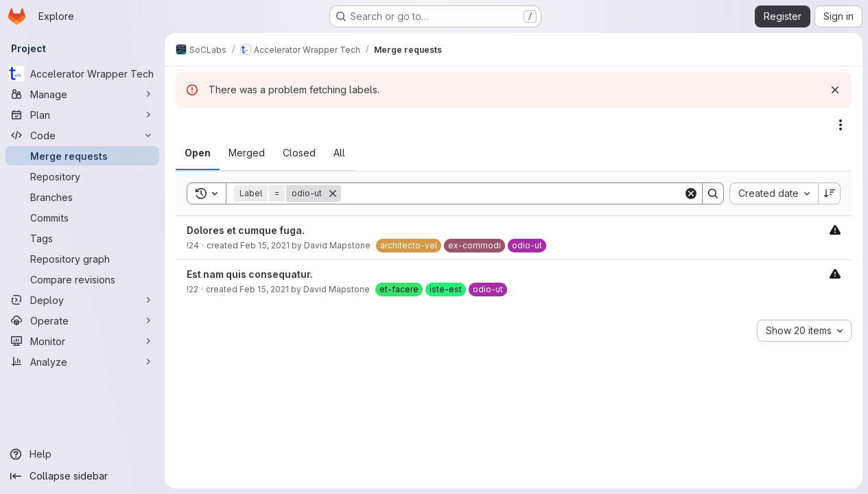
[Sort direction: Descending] (830, 193)
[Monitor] (82, 341)
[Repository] (82, 176)
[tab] (198, 153)
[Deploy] (82, 300)
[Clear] (691, 193)
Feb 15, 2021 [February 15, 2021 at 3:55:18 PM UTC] (265, 245)
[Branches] (82, 197)
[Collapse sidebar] (82, 476)
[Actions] (841, 125)
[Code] (82, 135)
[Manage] (82, 94)
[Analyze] (82, 362)
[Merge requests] (82, 156)
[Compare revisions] (82, 279)
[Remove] (333, 193)
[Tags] (82, 238)
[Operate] (82, 320)
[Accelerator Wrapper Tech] (82, 73)
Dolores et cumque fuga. (246, 230)
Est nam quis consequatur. (250, 274)
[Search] (512, 193)
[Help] (82, 454)
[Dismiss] (835, 90)
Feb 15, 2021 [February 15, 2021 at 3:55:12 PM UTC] (264, 289)
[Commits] (82, 217)
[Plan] (82, 115)
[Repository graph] (82, 259)
